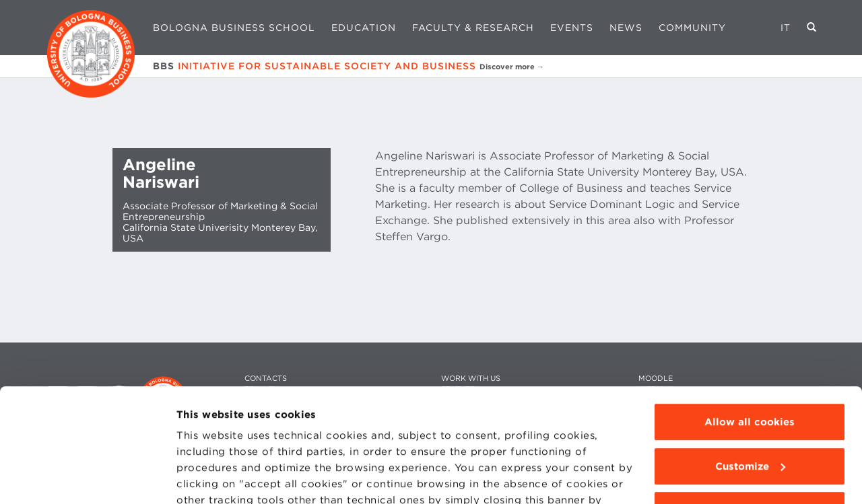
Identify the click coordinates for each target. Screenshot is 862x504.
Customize (750, 360)
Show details (210, 478)
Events (572, 28)
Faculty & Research (473, 28)
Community (692, 28)
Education (364, 28)
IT (786, 28)
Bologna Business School (234, 28)
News (626, 28)
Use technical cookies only (750, 404)
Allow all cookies (750, 316)
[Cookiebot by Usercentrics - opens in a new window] (87, 478)
